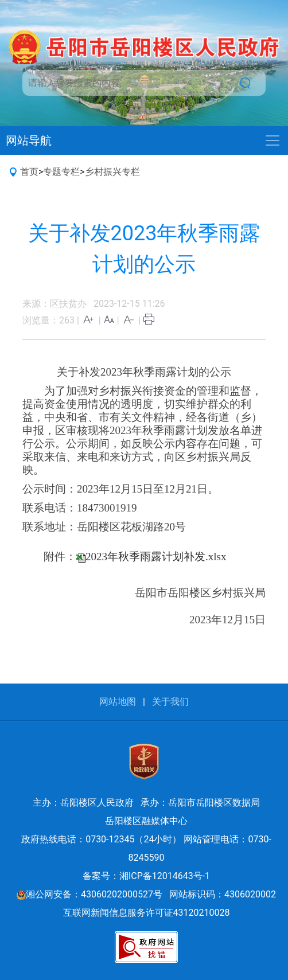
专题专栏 (61, 172)
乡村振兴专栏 (112, 172)
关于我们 (170, 702)
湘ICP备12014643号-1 (165, 876)
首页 (29, 172)
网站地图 (118, 702)
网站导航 (29, 140)
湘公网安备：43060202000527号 (89, 894)
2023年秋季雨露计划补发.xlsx (156, 557)
